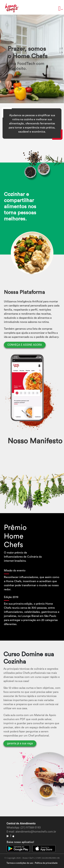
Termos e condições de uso (20, 863)
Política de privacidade (46, 863)
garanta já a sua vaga (20, 743)
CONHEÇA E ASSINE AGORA (25, 345)
